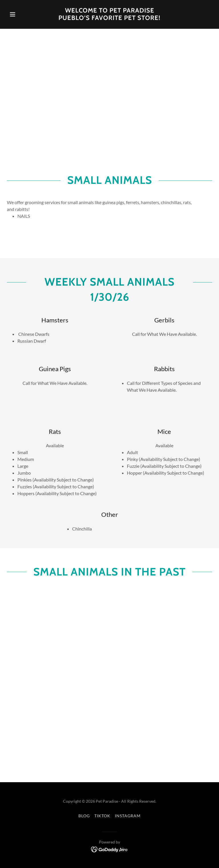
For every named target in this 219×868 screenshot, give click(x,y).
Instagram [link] (128, 816)
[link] (109, 18)
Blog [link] (84, 816)
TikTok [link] (102, 816)
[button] (22, 14)
